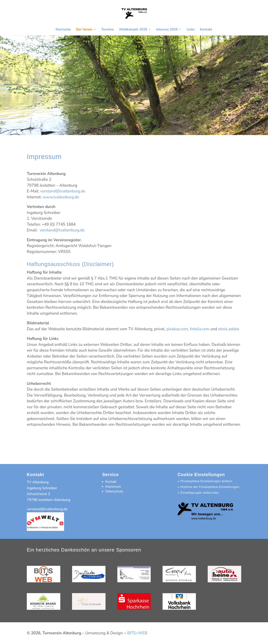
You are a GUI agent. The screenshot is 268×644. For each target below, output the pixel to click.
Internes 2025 (167, 30)
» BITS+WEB (136, 633)
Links (191, 30)
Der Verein (84, 30)
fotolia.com (200, 329)
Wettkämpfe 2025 (133, 30)
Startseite (63, 30)
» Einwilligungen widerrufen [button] (198, 493)
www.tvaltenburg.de (61, 197)
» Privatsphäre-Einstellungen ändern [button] (205, 481)
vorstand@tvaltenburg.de (63, 191)
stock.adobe (229, 329)
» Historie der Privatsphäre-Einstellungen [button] (208, 487)
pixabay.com (177, 329)
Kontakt (206, 30)
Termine (107, 30)
